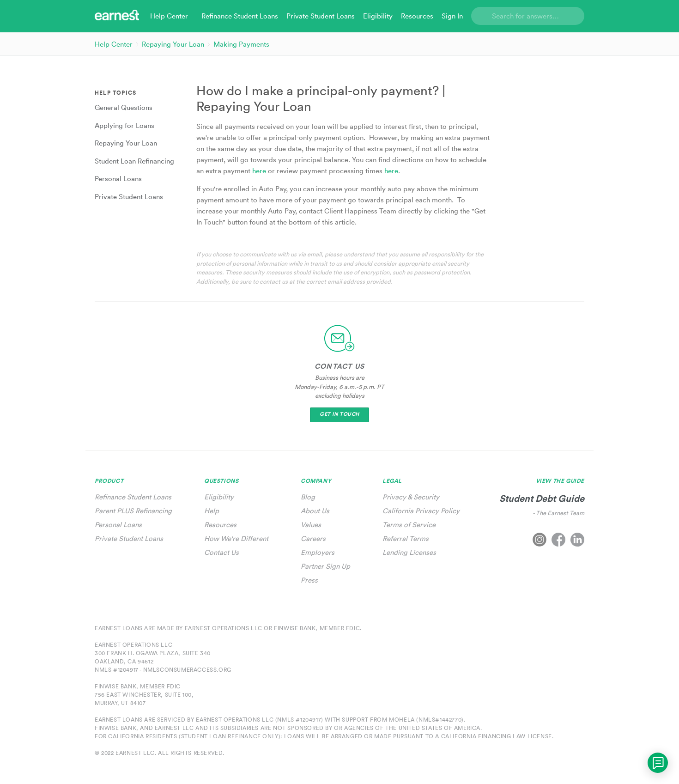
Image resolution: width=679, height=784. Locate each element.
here (260, 171)
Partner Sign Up (325, 566)
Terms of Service (409, 525)
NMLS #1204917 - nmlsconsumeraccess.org (163, 670)
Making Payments (241, 44)
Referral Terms (406, 538)
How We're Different (236, 538)
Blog (308, 497)
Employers (318, 552)
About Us (315, 511)
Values (311, 525)
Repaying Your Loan (173, 44)
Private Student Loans (129, 538)
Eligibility (219, 497)
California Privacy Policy (421, 511)
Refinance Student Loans (133, 497)
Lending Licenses (409, 552)
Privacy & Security (411, 497)
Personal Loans (118, 525)
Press (309, 580)
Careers (313, 538)
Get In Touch (339, 414)
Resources (220, 525)
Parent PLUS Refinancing (133, 511)
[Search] (528, 16)
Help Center (114, 44)
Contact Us (221, 552)
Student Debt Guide (542, 498)
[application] (658, 763)
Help (212, 511)
